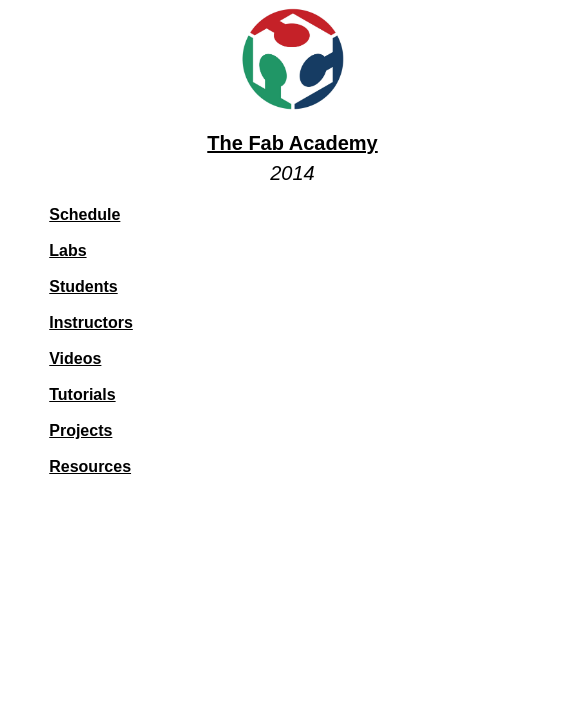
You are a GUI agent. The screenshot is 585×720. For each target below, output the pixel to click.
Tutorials (82, 394)
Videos (75, 358)
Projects (80, 430)
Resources (90, 466)
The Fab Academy (292, 143)
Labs (67, 250)
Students (83, 286)
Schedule (84, 214)
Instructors (91, 322)
